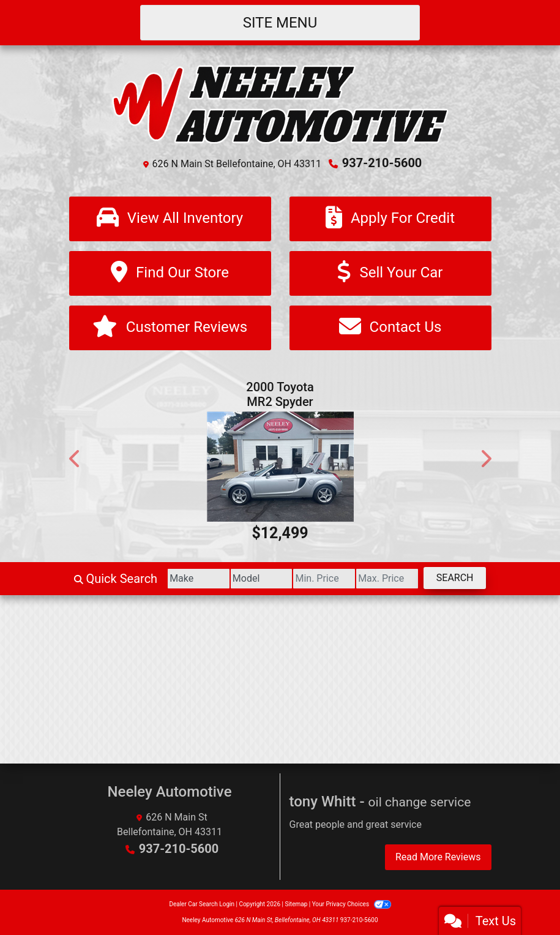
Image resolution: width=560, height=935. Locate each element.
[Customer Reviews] (170, 328)
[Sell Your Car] (390, 273)
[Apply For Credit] (390, 219)
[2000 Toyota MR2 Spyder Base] (280, 467)
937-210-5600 (382, 163)
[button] (75, 459)
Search (455, 578)
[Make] (199, 579)
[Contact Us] (390, 328)
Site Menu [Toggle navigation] (280, 23)
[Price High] (387, 579)
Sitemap (296, 904)
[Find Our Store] (170, 273)
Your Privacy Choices (352, 904)
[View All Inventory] (170, 219)
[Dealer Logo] (280, 104)
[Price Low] (324, 579)
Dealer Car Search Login (202, 904)
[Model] (262, 579)
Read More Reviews (438, 857)
